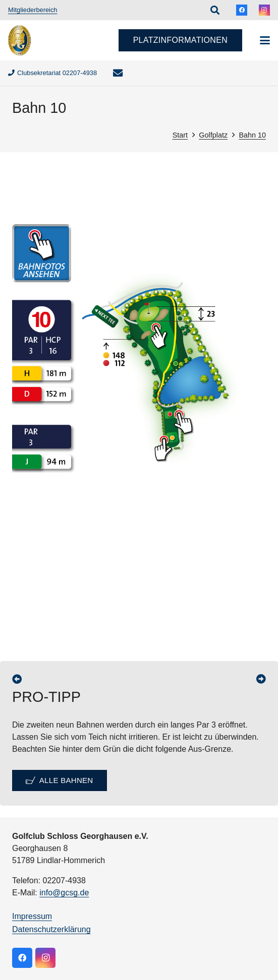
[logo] (20, 40)
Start (180, 135)
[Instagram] (264, 10)
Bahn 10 (252, 135)
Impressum (32, 916)
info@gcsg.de (64, 893)
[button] (215, 10)
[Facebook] (242, 10)
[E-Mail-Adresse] (118, 73)
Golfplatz (213, 135)
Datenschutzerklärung (51, 929)
